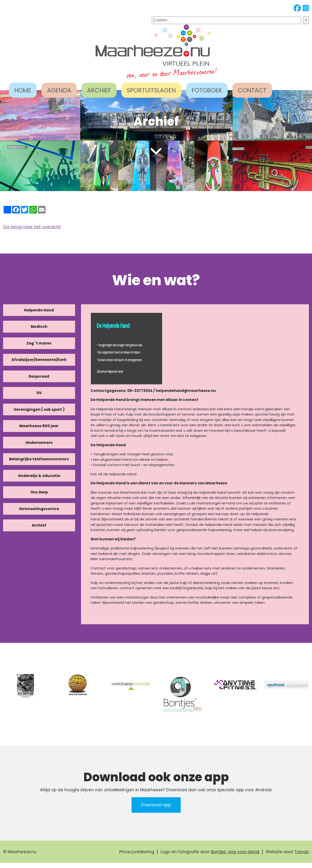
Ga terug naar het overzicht (32, 227)
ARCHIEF (99, 90)
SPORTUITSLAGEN (151, 90)
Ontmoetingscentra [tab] (39, 509)
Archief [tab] (39, 525)
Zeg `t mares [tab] (39, 343)
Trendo (302, 852)
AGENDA (59, 90)
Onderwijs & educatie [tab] (39, 476)
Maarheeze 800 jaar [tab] (39, 426)
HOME (23, 90)
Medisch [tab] (39, 327)
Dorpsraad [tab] (39, 376)
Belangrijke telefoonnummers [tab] (39, 459)
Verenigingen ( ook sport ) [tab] (39, 409)
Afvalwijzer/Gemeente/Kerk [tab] (39, 360)
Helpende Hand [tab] (39, 310)
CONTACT (252, 90)
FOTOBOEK (207, 90)
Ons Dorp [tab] (39, 492)
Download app (156, 805)
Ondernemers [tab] (39, 443)
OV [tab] (39, 393)
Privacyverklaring (137, 852)
